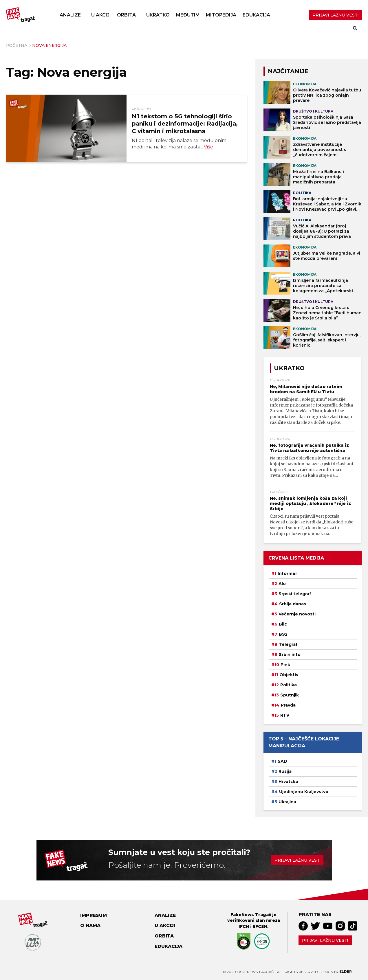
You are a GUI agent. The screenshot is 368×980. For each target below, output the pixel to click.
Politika (289, 685)
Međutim (188, 15)
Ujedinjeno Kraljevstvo (304, 792)
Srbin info (290, 654)
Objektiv (289, 675)
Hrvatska (288, 782)
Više (208, 147)
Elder (346, 971)
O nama (90, 925)
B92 (283, 634)
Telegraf (288, 644)
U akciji (101, 15)
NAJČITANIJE (288, 71)
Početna (17, 45)
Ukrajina (287, 802)
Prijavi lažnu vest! (325, 940)
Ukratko (158, 15)
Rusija (285, 771)
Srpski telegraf (295, 594)
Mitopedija (221, 15)
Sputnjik (290, 695)
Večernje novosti (297, 614)
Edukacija (256, 15)
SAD (282, 761)
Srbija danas (293, 604)
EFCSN (260, 926)
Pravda (288, 705)
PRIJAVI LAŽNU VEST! (335, 15)
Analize (70, 15)
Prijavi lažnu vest (297, 860)
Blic (283, 624)
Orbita (126, 15)
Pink (285, 665)
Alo (282, 584)
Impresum (94, 915)
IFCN (244, 926)
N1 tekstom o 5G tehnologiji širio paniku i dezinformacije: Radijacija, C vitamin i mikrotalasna (185, 124)
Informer (287, 573)
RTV (285, 715)
